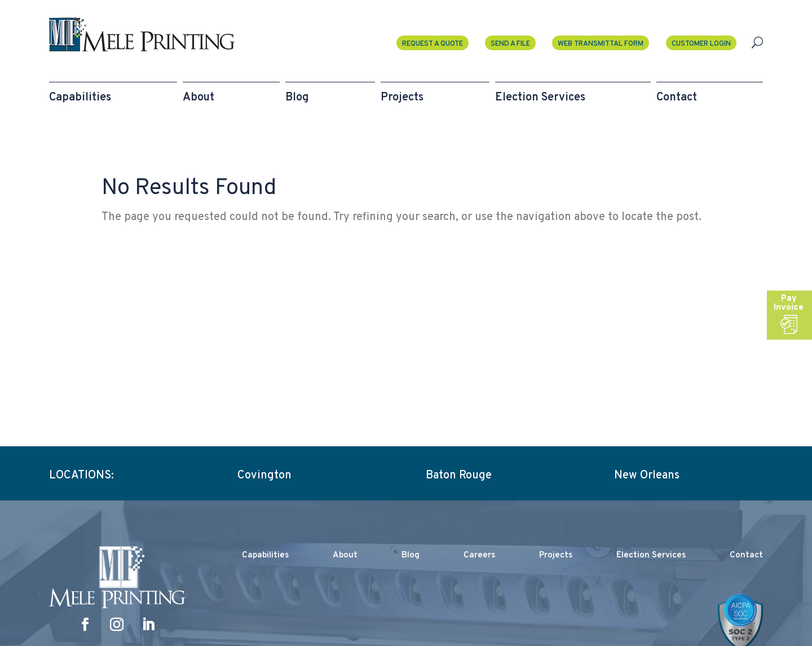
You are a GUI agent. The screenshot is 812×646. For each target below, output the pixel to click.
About (345, 555)
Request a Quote (433, 44)
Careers (479, 555)
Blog (411, 555)
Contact (746, 555)
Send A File (510, 44)
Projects (556, 555)
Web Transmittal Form (601, 44)
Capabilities (265, 555)
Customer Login (701, 44)
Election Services (651, 555)
